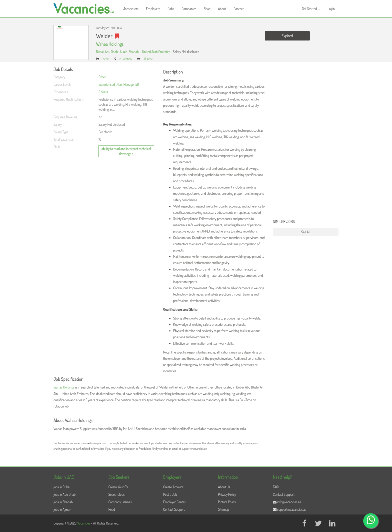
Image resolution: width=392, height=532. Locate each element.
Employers (153, 9)
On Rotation (125, 59)
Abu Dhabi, (112, 52)
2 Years (105, 59)
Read (207, 9)
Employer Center (174, 502)
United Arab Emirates (156, 52)
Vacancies (84, 523)
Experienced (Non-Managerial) (119, 84)
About (222, 9)
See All (306, 232)
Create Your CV (118, 487)
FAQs (276, 487)
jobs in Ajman (62, 509)
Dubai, (100, 52)
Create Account (173, 487)
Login (331, 9)
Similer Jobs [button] (284, 222)
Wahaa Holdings (110, 44)
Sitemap (223, 509)
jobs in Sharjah (63, 502)
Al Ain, (124, 52)
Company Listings (120, 502)
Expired (287, 36)
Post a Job (170, 494)
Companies (189, 9)
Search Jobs (116, 494)
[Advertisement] (306, 142)
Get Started (311, 9)
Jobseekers (131, 9)
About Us (224, 487)
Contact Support (174, 509)
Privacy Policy (227, 494)
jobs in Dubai (62, 487)
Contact (239, 9)
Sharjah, (134, 52)
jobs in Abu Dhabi (65, 494)
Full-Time (147, 59)
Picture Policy (227, 502)
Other (102, 77)
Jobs (171, 9)
